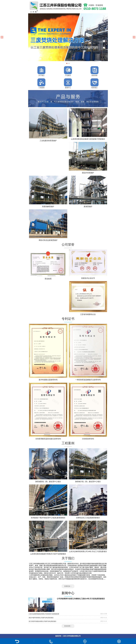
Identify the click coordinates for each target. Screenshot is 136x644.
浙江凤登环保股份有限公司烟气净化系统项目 (42, 621)
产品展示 (68, 75)
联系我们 (94, 88)
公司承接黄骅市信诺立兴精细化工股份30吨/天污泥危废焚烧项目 (81, 599)
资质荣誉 (94, 75)
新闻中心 (68, 88)
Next (134, 37)
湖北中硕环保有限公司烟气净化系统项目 (41, 618)
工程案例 (41, 88)
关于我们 (41, 75)
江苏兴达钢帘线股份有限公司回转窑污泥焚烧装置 (44, 614)
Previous (2, 37)
